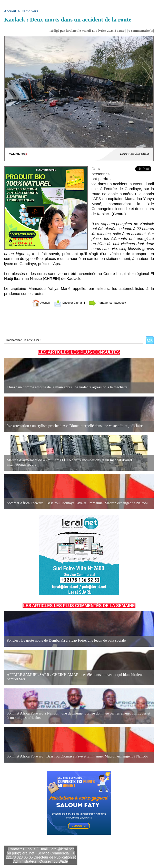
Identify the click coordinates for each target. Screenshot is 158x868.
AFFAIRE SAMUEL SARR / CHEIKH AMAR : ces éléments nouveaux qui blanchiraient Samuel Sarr (77, 677)
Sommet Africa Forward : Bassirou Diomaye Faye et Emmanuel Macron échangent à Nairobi (74, 503)
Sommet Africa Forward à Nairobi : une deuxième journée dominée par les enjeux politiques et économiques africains (75, 716)
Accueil (10, 11)
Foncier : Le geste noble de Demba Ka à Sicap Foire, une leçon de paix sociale (63, 640)
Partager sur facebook (113, 303)
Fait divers (30, 11)
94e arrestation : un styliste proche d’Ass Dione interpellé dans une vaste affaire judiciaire (71, 426)
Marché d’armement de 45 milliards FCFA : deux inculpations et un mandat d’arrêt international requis (76, 462)
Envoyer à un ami (66, 303)
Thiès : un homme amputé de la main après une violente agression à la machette (64, 387)
